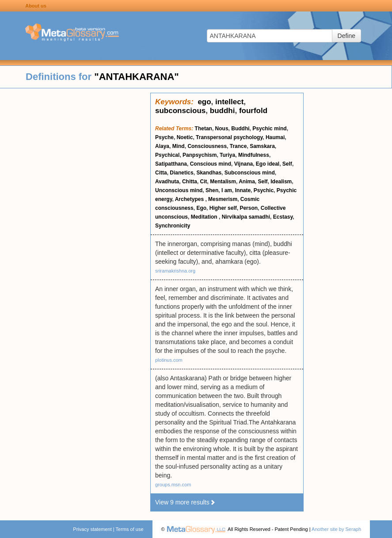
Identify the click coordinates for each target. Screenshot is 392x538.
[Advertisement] (75, 225)
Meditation (205, 217)
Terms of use (130, 529)
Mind (179, 146)
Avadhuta (167, 182)
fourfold (253, 111)
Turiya (227, 155)
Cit (204, 182)
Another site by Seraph (336, 529)
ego (204, 102)
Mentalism (223, 182)
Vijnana (244, 164)
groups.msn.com (173, 485)
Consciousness (207, 146)
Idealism (281, 182)
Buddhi (240, 129)
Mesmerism (223, 199)
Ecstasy (283, 217)
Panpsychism (200, 155)
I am (227, 190)
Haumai (275, 137)
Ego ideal (268, 164)
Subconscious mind (250, 173)
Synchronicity (173, 226)
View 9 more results (185, 502)
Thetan (204, 129)
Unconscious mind (179, 190)
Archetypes (190, 199)
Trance (238, 146)
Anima (247, 182)
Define (346, 36)
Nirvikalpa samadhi (246, 217)
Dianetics (181, 173)
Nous (222, 129)
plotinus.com (169, 360)
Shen (212, 190)
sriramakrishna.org (175, 271)
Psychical (167, 155)
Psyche (164, 137)
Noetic (185, 137)
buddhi (223, 111)
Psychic (264, 190)
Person (249, 208)
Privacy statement (92, 529)
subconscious (180, 111)
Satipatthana (171, 164)
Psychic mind (269, 129)
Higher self (223, 208)
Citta (161, 173)
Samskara (262, 146)
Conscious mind (211, 164)
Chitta (190, 182)
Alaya (162, 146)
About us (36, 6)
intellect (229, 102)
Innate (243, 190)
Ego (201, 208)
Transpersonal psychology (229, 137)
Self (287, 164)
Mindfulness (254, 155)
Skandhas (209, 173)
